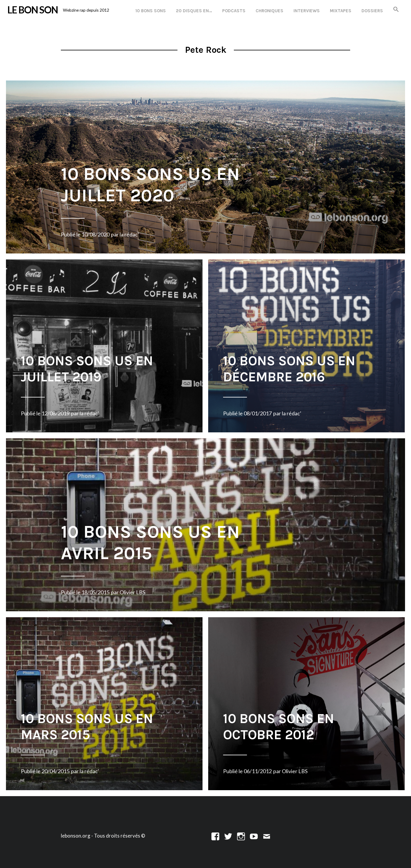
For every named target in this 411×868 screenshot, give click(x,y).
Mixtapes (341, 11)
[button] (396, 10)
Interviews (307, 11)
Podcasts (234, 11)
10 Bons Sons (151, 11)
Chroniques (269, 11)
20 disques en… (194, 11)
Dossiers (372, 11)
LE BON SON (33, 10)
